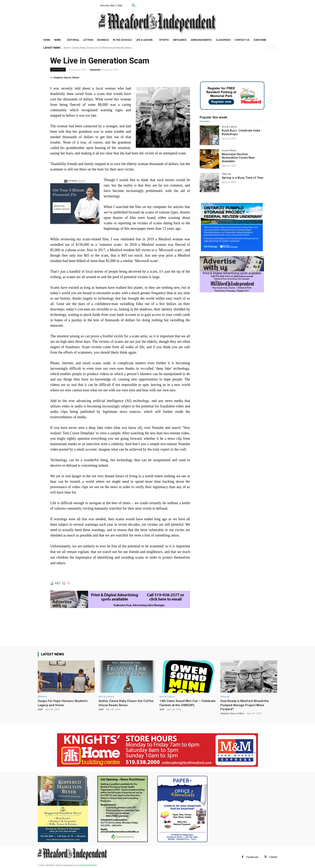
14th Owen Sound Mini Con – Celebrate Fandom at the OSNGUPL (187, 703)
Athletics (42, 696)
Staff (40, 709)
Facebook (252, 857)
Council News (229, 150)
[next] (275, 48)
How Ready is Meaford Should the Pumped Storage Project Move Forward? (246, 705)
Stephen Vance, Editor (66, 77)
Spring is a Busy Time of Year (241, 178)
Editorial (58, 70)
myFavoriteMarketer (88, 865)
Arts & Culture (229, 127)
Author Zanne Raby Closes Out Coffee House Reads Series (98, 48)
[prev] (268, 48)
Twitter (273, 857)
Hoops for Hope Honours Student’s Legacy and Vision (65, 703)
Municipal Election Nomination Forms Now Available (242, 156)
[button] (134, 6)
